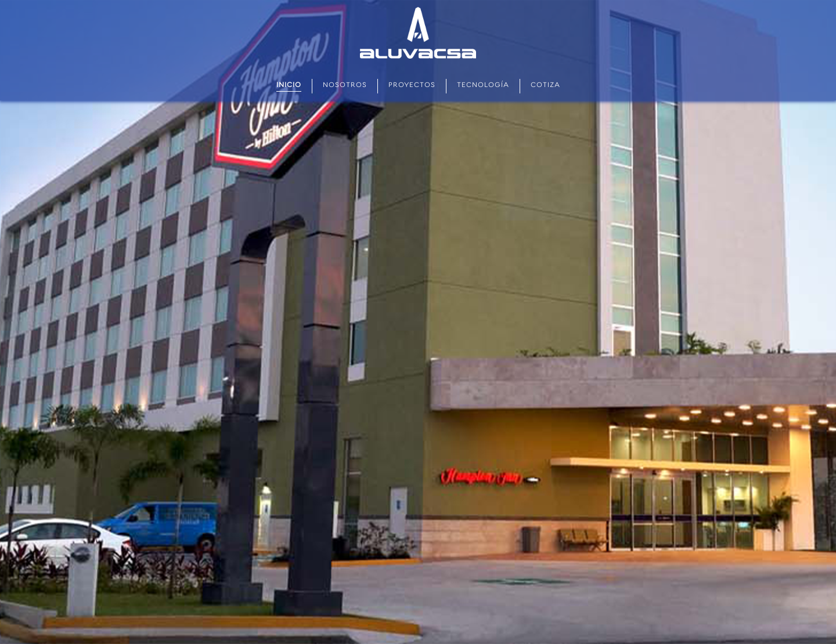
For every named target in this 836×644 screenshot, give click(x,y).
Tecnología (483, 86)
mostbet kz (92, 0)
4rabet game (217, 0)
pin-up (81, 0)
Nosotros (345, 86)
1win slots (192, 0)
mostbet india (73, 0)
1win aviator (170, 0)
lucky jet (23, 0)
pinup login (175, 0)
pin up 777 (222, 0)
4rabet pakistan (124, 0)
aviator (50, 0)
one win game (212, 0)
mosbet (208, 0)
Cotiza (545, 86)
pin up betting (17, 0)
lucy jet (151, 0)
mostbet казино (141, 0)
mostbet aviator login (106, 0)
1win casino (27, 0)
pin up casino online (185, 0)
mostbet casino (86, 0)
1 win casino (113, 0)
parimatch (100, 0)
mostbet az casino (38, 0)
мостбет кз (58, 0)
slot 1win (131, 0)
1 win (167, 0)
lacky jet (118, 0)
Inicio (289, 86)
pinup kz (204, 0)
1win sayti (47, 0)
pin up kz (53, 0)
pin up (5, 0)
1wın (7, 0)
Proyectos (412, 86)
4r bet (128, 0)
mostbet (2, 0)
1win (161, 0)
